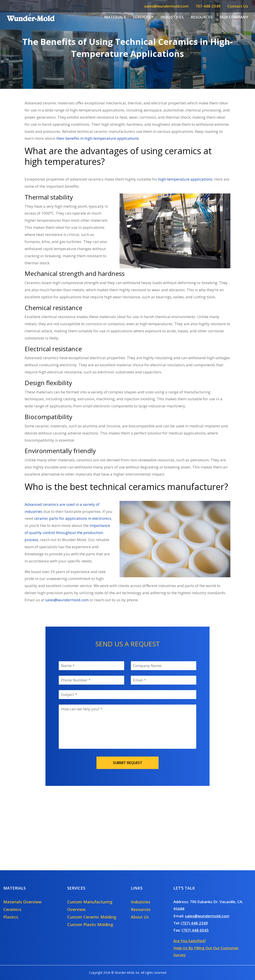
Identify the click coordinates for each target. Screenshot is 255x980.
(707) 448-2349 (194, 923)
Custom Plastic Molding (90, 924)
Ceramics (12, 909)
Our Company (234, 17)
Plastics (11, 917)
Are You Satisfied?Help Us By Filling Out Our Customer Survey (206, 948)
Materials (115, 17)
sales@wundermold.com (166, 6)
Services (142, 17)
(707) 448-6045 (195, 930)
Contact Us (238, 6)
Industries (172, 17)
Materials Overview (22, 902)
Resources (202, 17)
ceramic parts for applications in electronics (73, 518)
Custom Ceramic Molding (92, 917)
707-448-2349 (208, 6)
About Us (140, 917)
